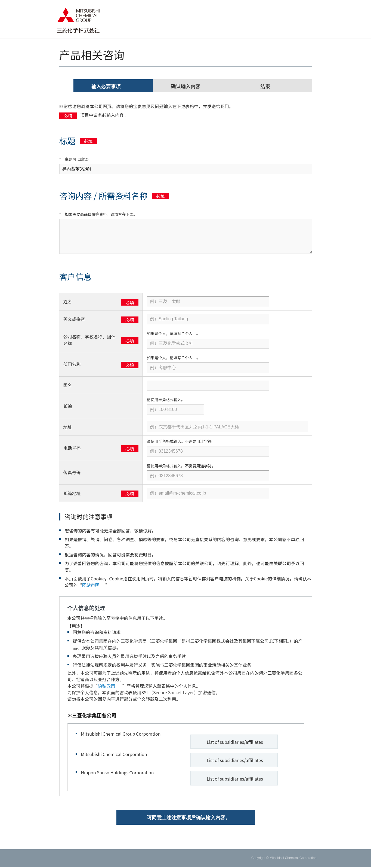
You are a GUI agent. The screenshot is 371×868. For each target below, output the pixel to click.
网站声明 (93, 585)
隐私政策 (109, 686)
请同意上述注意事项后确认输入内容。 (188, 819)
